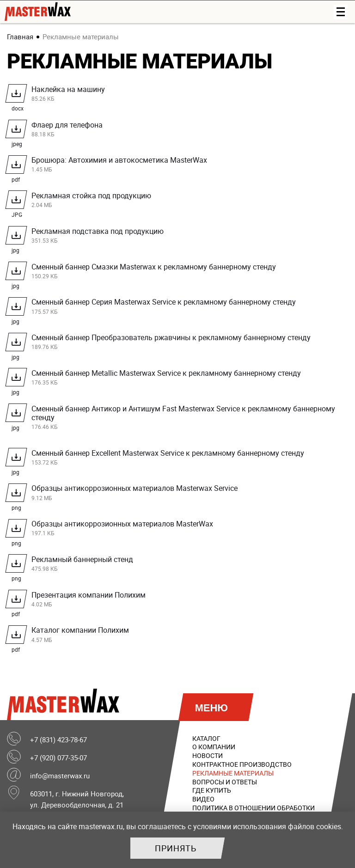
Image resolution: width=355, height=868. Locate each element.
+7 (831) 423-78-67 (58, 740)
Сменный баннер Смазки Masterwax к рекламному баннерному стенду (180, 272)
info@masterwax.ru (60, 776)
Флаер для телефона (180, 130)
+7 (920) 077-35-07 (58, 758)
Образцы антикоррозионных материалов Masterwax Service (180, 494)
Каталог (206, 738)
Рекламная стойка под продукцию (180, 201)
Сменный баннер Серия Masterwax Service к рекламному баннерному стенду (180, 308)
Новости (208, 756)
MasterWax (65, 704)
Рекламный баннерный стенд (180, 565)
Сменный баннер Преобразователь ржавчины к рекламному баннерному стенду (180, 343)
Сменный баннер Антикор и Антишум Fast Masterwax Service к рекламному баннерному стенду (180, 417)
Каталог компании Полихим (180, 636)
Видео (203, 799)
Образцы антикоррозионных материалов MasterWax (180, 529)
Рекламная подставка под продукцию (180, 237)
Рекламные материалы (233, 773)
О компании (214, 747)
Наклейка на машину (180, 95)
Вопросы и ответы (225, 782)
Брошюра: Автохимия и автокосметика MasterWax (180, 166)
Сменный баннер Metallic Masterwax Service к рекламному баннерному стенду (180, 379)
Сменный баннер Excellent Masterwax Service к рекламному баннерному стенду (180, 458)
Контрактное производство (242, 764)
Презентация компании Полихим (180, 600)
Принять (176, 848)
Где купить (212, 791)
